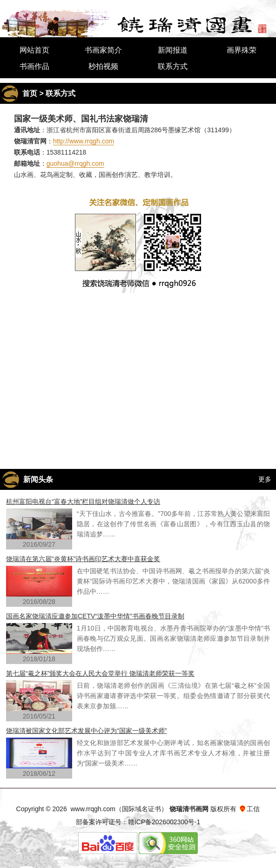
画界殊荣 (242, 50)
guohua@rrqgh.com (75, 163)
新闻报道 (173, 50)
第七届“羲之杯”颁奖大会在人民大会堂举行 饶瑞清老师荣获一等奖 (100, 673)
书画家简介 (103, 50)
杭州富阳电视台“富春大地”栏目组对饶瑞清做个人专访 (83, 502)
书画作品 (34, 66)
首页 (30, 93)
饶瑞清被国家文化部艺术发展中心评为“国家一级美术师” (86, 731)
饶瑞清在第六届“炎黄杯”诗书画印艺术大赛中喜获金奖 (83, 559)
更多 (265, 479)
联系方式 (173, 66)
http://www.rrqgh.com (84, 141)
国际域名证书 (141, 809)
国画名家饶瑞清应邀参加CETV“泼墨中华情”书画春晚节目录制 (95, 616)
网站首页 (34, 50)
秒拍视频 (103, 66)
